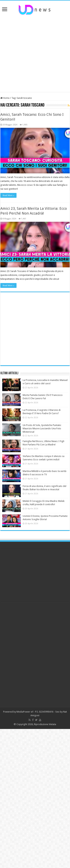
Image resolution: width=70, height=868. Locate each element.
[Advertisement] (35, 54)
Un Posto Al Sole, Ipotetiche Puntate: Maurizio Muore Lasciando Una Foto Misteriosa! (42, 428)
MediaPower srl (25, 712)
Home (5, 98)
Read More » (8, 195)
